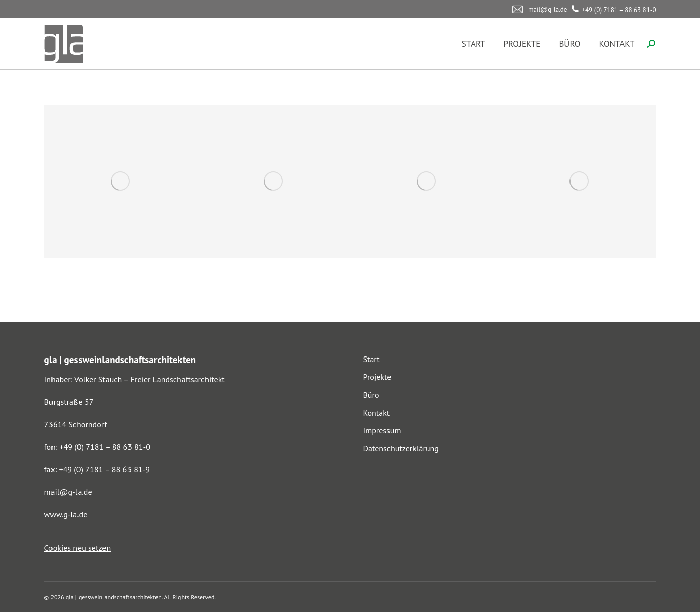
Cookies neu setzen (78, 548)
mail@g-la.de (68, 492)
